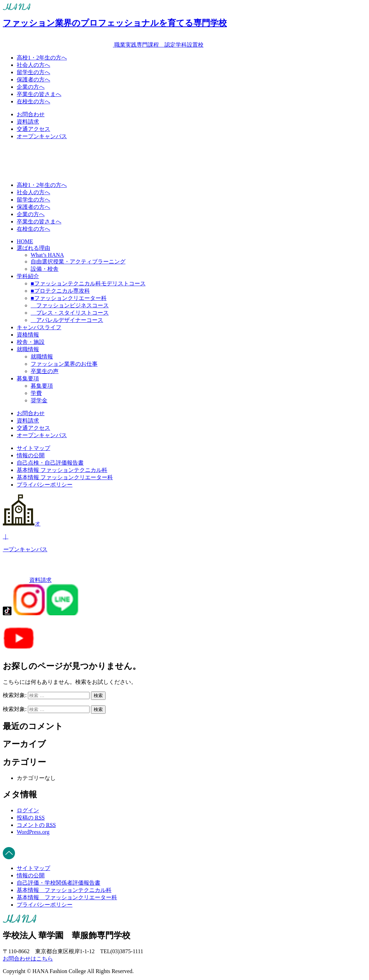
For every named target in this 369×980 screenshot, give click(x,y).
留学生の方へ (33, 72)
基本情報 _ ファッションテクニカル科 (64, 890)
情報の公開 (31, 455)
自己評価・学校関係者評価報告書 (59, 883)
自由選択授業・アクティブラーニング (78, 262)
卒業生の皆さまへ (39, 94)
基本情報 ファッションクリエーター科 (65, 477)
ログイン (28, 810)
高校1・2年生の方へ (42, 58)
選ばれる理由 (33, 248)
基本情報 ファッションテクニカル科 (62, 470)
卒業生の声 (45, 371)
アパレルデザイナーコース (67, 320)
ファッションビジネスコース (70, 305)
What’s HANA (47, 255)
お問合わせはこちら (28, 959)
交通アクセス (33, 129)
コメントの (36, 825)
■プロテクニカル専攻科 (60, 291)
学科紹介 (28, 276)
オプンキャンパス (184, 536)
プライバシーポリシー (45, 485)
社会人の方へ (33, 65)
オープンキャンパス (42, 136)
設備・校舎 (45, 269)
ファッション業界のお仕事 (64, 364)
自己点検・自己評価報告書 (50, 463)
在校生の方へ (33, 101)
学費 (36, 393)
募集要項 (28, 378)
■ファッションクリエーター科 (69, 298)
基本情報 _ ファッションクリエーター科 (67, 897)
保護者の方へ (33, 80)
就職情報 (28, 349)
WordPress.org (33, 832)
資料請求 (28, 122)
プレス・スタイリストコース (70, 313)
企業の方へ (31, 87)
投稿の (31, 818)
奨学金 (39, 400)
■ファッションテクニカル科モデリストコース (88, 283)
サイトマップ (33, 448)
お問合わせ (31, 114)
